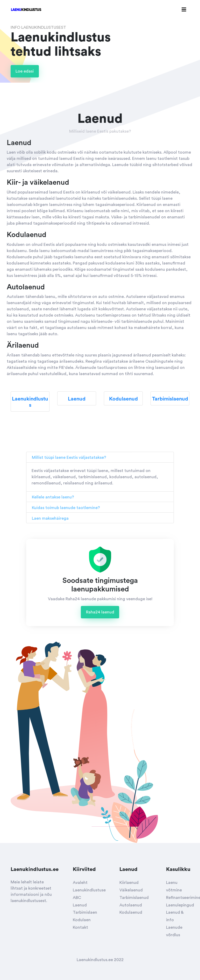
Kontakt (80, 927)
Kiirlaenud (129, 883)
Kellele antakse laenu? (53, 497)
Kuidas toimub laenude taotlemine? (66, 508)
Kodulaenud (131, 912)
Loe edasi (25, 71)
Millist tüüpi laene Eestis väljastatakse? (69, 457)
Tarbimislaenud (134, 898)
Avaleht (80, 883)
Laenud (80, 905)
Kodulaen (82, 920)
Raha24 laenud (100, 612)
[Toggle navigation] (184, 10)
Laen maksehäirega (50, 518)
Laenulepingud (180, 905)
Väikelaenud (131, 890)
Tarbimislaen (85, 912)
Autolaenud (131, 905)
